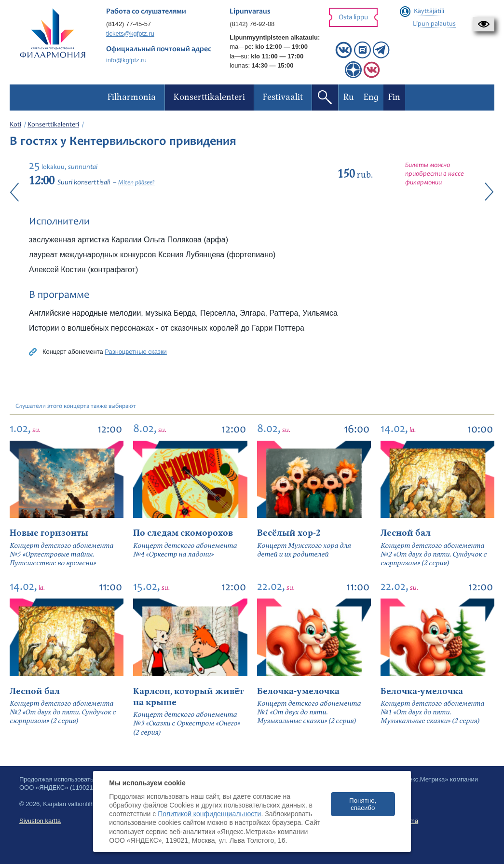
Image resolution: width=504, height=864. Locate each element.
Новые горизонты (49, 533)
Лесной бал (406, 533)
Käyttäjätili (429, 12)
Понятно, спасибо (363, 804)
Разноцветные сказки (136, 352)
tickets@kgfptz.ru (130, 34)
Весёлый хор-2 (289, 533)
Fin (394, 97)
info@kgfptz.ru (126, 60)
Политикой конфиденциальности (209, 814)
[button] (484, 24)
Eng (371, 97)
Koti (15, 125)
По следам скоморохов (183, 533)
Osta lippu (353, 18)
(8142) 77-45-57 (129, 24)
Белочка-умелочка (298, 691)
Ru (349, 97)
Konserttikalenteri (53, 125)
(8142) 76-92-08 (252, 24)
